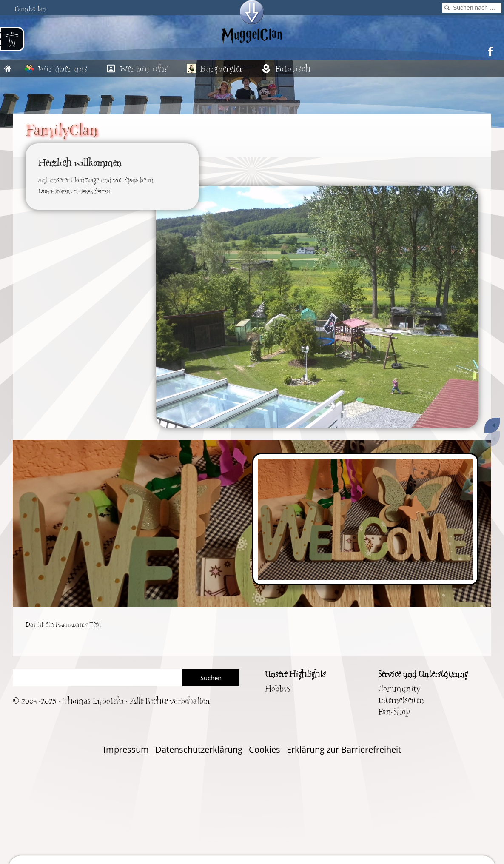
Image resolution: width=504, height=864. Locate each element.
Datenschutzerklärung (199, 749)
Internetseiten (401, 700)
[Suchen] (98, 678)
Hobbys (278, 689)
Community (399, 689)
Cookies (265, 749)
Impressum (126, 749)
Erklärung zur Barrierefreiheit (344, 749)
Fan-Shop (394, 712)
